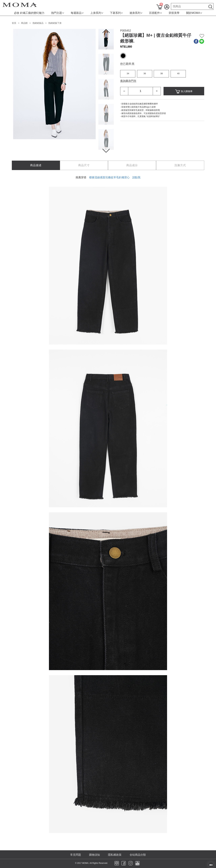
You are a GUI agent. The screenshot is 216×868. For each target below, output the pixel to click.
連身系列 (136, 13)
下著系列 (116, 13)
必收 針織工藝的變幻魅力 (29, 13)
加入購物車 (184, 92)
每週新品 (77, 13)
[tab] (36, 165)
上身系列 (97, 13)
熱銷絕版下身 (55, 23)
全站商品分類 (138, 855)
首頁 (14, 23)
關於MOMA (194, 13)
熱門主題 (58, 13)
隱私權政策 (115, 855)
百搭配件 (155, 13)
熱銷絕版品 (38, 23)
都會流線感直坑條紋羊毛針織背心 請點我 (115, 177)
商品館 (24, 23)
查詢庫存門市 (128, 81)
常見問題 (76, 855)
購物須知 (94, 855)
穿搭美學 (174, 13)
